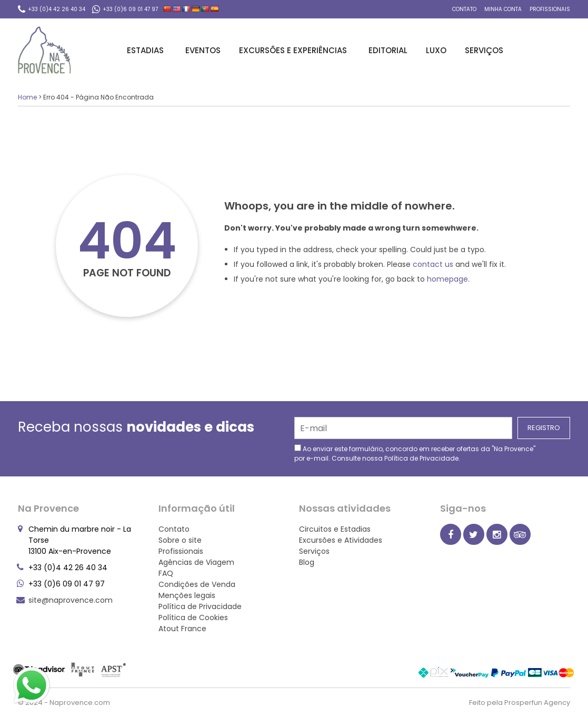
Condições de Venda (197, 584)
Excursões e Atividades (341, 540)
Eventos (203, 50)
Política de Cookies (193, 618)
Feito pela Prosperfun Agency (520, 703)
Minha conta (503, 9)
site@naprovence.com (71, 600)
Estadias (147, 50)
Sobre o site (180, 540)
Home (27, 97)
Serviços (486, 50)
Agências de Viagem (196, 562)
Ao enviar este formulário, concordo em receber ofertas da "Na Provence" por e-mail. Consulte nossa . (415, 454)
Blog (307, 562)
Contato (464, 9)
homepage (447, 279)
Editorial (388, 50)
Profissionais (550, 9)
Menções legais (187, 595)
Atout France (182, 629)
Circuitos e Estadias (335, 529)
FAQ (166, 573)
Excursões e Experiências (295, 50)
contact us (433, 264)
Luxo (436, 50)
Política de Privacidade (421, 458)
